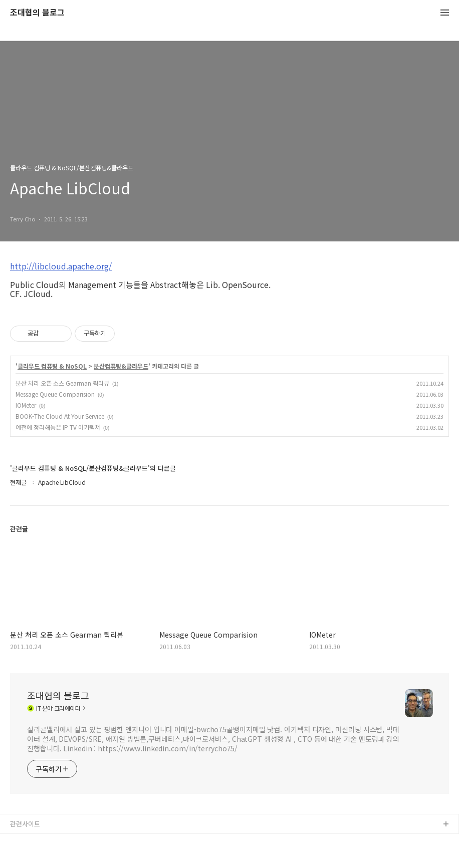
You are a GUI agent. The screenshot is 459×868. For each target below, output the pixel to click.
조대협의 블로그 (37, 13)
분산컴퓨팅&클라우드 (121, 366)
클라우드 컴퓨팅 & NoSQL (52, 366)
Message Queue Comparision (55, 394)
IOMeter (26, 405)
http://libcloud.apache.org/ (61, 266)
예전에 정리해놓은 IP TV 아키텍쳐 (58, 427)
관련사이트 (25, 824)
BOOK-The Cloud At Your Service (60, 416)
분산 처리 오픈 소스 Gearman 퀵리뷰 (62, 383)
